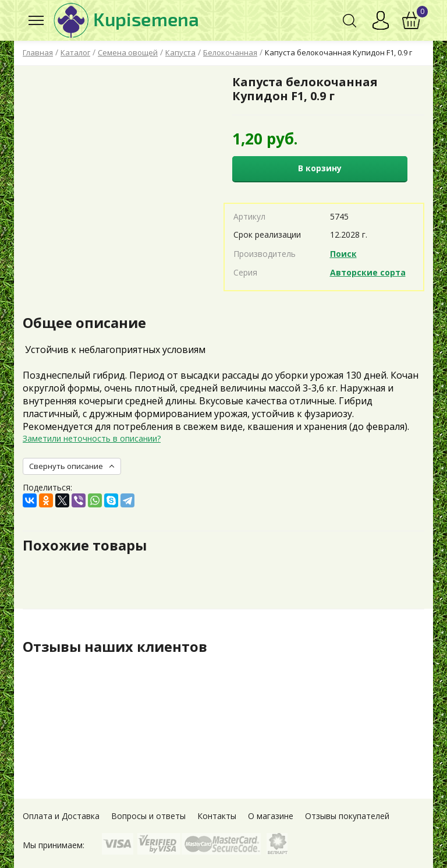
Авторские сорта (368, 272)
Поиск (343, 254)
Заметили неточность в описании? (92, 438)
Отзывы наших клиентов (115, 647)
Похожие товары (85, 545)
